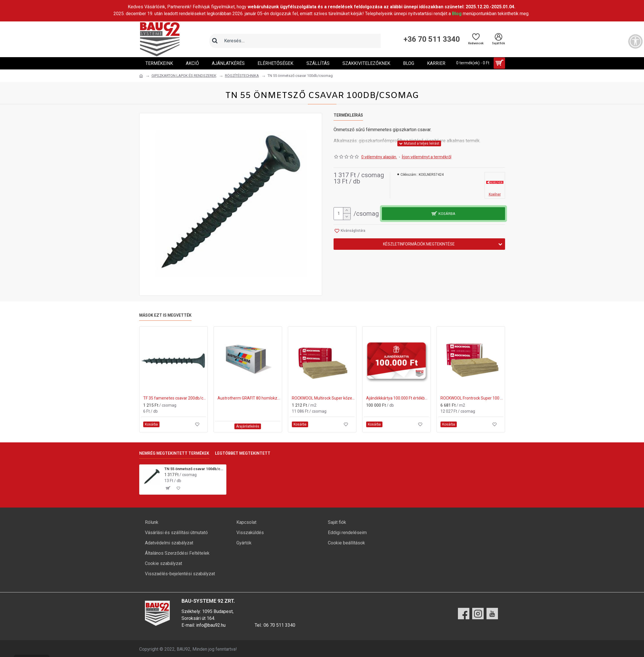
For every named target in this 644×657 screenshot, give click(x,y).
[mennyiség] (342, 214)
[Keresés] (215, 41)
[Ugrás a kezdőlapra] (141, 76)
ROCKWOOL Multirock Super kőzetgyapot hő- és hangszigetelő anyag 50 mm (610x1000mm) (323, 398)
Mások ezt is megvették (165, 315)
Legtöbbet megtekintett (243, 453)
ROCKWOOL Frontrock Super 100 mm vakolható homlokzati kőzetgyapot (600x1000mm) (472, 398)
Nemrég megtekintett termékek (174, 453)
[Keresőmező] (301, 41)
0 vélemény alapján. (379, 157)
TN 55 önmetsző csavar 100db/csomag (194, 469)
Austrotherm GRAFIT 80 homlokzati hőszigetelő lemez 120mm (249, 398)
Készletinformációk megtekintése (419, 244)
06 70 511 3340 (279, 625)
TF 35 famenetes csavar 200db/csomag (175, 398)
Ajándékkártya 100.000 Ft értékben (398, 398)
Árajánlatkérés (248, 426)
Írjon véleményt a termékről (427, 157)
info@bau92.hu (211, 625)
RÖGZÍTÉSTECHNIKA (242, 76)
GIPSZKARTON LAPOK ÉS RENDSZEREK (184, 76)
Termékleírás (348, 115)
